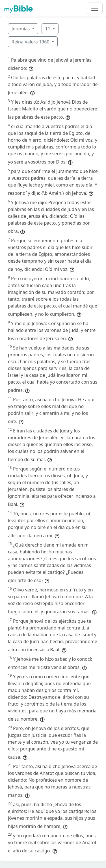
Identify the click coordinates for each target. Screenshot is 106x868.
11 (48, 29)
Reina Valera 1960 (31, 42)
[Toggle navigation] (95, 8)
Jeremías (21, 29)
